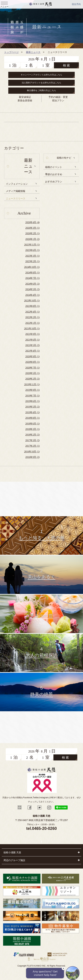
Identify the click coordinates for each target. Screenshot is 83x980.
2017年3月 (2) (32, 440)
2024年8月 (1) (32, 273)
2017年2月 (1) (32, 446)
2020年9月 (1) (32, 356)
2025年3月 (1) (32, 256)
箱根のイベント (54, 167)
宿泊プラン (58, 100)
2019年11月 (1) (32, 384)
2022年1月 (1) (32, 323)
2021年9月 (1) (32, 334)
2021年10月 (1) (32, 329)
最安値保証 (25, 97)
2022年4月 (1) (32, 312)
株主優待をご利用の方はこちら (41, 90)
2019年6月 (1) (32, 401)
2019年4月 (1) (32, 412)
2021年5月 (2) (32, 345)
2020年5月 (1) (32, 373)
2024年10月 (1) (32, 267)
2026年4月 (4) (32, 222)
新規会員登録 (25, 100)
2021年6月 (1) (32, 340)
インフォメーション (17, 184)
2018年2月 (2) (32, 435)
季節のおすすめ (54, 174)
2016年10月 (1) (32, 452)
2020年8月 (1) (32, 362)
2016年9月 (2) (32, 457)
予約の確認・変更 (58, 97)
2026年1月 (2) (32, 239)
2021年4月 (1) (32, 351)
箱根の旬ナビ (64, 158)
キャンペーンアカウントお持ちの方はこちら (41, 75)
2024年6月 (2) (32, 284)
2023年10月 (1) (32, 301)
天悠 (41, 4)
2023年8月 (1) (32, 306)
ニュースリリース (16, 199)
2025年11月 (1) (32, 245)
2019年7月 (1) (32, 396)
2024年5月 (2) (32, 289)
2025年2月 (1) (32, 261)
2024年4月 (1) (32, 295)
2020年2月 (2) (32, 379)
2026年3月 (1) (32, 228)
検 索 (66, 65)
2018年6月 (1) (32, 424)
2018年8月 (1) (32, 418)
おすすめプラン (54, 182)
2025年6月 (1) (32, 250)
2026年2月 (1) (32, 233)
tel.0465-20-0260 (41, 828)
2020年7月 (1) (32, 368)
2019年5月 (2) (32, 407)
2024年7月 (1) (32, 278)
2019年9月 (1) (32, 390)
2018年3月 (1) (32, 429)
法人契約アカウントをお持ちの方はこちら (41, 83)
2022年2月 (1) (32, 317)
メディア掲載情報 (16, 191)
